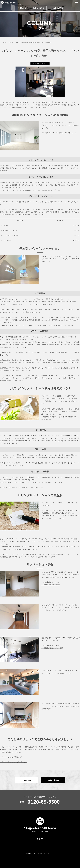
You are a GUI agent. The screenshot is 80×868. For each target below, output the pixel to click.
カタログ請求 (58, 8)
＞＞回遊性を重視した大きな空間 (52, 648)
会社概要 (28, 853)
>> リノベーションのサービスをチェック (13, 762)
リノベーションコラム (40, 63)
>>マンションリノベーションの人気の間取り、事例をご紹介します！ (23, 488)
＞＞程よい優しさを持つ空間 (51, 585)
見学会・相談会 (39, 8)
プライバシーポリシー (49, 853)
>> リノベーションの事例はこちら (11, 757)
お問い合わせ (37, 853)
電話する (22, 8)
